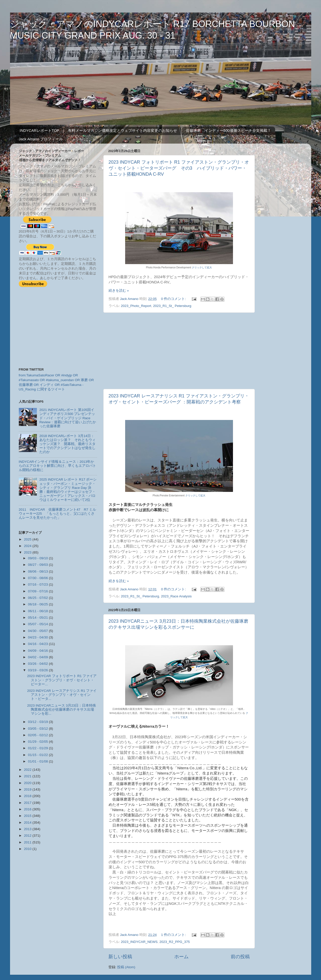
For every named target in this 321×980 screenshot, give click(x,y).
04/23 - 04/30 (38, 637)
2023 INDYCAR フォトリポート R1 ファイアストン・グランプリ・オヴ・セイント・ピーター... (62, 680)
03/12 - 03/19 (38, 722)
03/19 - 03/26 (38, 670)
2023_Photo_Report (136, 306)
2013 (28, 829)
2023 (28, 552)
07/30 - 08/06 (38, 578)
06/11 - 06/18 (38, 611)
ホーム (181, 957)
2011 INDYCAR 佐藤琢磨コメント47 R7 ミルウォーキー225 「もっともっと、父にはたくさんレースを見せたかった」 (58, 514)
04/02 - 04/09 (38, 657)
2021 (28, 776)
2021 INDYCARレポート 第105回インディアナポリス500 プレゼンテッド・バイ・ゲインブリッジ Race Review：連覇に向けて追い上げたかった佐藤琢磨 (68, 418)
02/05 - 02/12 (38, 735)
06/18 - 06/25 (38, 604)
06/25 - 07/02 (38, 598)
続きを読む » (119, 291)
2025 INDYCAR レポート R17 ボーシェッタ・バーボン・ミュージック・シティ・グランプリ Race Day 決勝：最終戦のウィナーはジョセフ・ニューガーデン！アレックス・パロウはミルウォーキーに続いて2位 (68, 490)
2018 (28, 796)
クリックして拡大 (202, 267)
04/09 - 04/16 (38, 651)
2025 (28, 539)
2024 (28, 546)
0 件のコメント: (174, 299)
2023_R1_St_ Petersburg (172, 306)
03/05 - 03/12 (38, 729)
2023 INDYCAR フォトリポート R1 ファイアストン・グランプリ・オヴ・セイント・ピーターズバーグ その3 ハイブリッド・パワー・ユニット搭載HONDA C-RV (179, 168)
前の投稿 (240, 957)
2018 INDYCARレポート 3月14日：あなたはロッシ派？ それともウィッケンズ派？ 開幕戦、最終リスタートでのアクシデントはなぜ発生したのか (67, 444)
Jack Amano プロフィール (41, 139)
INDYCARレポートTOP (39, 130)
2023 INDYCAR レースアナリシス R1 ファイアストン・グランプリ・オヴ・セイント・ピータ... (62, 695)
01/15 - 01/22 (38, 755)
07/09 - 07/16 (38, 591)
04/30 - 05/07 (38, 631)
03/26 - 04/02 (38, 664)
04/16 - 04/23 (38, 644)
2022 (28, 770)
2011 (28, 842)
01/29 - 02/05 (38, 742)
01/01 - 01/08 (38, 761)
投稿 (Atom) (126, 967)
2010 (28, 849)
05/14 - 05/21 (38, 618)
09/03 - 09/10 (38, 558)
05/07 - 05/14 (38, 624)
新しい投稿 (120, 957)
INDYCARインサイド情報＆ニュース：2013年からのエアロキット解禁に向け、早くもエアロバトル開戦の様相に (57, 466)
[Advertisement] (179, 351)
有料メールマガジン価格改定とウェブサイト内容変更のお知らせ (123, 130)
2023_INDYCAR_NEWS (139, 942)
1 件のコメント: (174, 935)
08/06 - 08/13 (38, 571)
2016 (28, 809)
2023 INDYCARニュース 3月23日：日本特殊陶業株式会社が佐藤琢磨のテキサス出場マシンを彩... (62, 710)
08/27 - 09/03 (38, 565)
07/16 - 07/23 (38, 584)
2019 (28, 789)
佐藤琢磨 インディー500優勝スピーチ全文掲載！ (228, 130)
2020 (28, 783)
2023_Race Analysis (176, 596)
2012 (28, 836)
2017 (28, 803)
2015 (28, 816)
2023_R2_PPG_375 (175, 942)
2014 (28, 823)
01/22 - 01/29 (38, 748)
